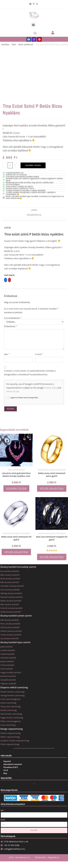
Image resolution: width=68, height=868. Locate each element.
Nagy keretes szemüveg (12, 718)
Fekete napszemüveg (10, 733)
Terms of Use (13, 391)
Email (3, 820)
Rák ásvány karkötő (10, 582)
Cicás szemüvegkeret (10, 699)
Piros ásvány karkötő (10, 624)
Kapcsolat (7, 761)
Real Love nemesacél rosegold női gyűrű (52, 538)
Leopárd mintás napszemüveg (15, 740)
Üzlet (14, 44)
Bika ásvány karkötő (10, 575)
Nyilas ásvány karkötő (11, 601)
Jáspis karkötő (7, 661)
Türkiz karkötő (7, 665)
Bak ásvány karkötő (10, 604)
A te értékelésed (13, 318)
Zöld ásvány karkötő (10, 627)
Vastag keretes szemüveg (12, 695)
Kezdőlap (5, 44)
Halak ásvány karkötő (11, 612)
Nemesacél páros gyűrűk (47, 470)
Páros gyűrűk (61, 470)
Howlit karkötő (7, 654)
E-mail (39, 354)
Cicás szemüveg (8, 725)
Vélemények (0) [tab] (34, 215)
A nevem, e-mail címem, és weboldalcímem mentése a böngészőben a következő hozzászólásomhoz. (30, 373)
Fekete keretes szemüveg (12, 692)
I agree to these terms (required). (22, 398)
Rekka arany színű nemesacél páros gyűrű (52, 475)
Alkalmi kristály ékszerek (16, 470)
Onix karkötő (7, 669)
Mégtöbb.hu (54, 857)
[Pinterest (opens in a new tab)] (34, 4)
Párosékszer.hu (23, 857)
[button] (33, 25)
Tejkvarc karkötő (8, 683)
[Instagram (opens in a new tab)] (37, 4)
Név (7, 354)
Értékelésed (11, 326)
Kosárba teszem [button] (16, 488)
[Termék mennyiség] (10, 165)
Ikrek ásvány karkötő (10, 578)
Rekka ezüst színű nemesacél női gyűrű (16, 538)
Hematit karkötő (8, 658)
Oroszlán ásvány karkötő (12, 586)
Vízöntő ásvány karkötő (11, 608)
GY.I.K (6, 770)
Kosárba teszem (33, 165)
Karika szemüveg (8, 710)
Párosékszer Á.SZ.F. (11, 767)
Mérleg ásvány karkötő (11, 593)
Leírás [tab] (34, 210)
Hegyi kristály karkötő (11, 672)
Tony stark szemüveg (10, 706)
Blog (5, 773)
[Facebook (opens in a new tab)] (31, 4)
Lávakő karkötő (8, 650)
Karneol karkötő (8, 676)
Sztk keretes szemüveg (11, 714)
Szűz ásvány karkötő (10, 590)
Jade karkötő (6, 647)
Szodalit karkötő (8, 680)
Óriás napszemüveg (10, 744)
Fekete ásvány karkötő (11, 631)
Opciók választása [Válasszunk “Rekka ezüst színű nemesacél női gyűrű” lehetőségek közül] (16, 552)
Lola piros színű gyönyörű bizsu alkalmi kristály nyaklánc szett (16, 475)
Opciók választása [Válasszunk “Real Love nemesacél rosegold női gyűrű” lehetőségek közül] (52, 557)
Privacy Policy (51, 388)
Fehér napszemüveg (10, 737)
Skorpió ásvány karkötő (12, 597)
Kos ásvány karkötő (10, 571)
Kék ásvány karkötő (10, 620)
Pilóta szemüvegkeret (11, 721)
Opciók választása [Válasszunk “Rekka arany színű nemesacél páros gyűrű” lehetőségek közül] (52, 488)
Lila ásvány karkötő (10, 638)
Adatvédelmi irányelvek (13, 764)
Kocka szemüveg (8, 703)
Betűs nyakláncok (26, 44)
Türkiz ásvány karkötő (11, 635)
